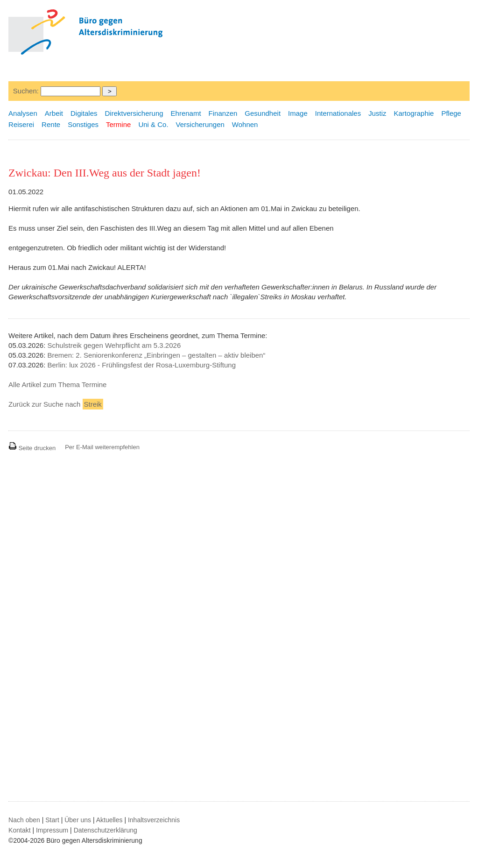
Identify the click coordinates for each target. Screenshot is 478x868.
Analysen (23, 113)
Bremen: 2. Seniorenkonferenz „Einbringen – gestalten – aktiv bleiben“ (157, 355)
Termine (118, 124)
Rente (51, 124)
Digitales (84, 113)
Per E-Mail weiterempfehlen (102, 447)
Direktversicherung (134, 113)
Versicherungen (200, 124)
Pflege (451, 113)
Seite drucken (32, 448)
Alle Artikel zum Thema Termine (57, 385)
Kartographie (414, 113)
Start (52, 820)
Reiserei (21, 124)
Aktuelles (109, 820)
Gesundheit (263, 113)
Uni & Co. (153, 124)
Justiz (377, 113)
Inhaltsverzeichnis (154, 820)
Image (298, 113)
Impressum (52, 830)
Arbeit (54, 113)
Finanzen (223, 113)
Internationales (338, 113)
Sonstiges (83, 124)
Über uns (78, 820)
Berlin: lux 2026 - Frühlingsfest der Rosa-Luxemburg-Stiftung (142, 365)
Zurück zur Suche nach (56, 404)
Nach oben (24, 820)
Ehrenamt (186, 113)
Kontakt (19, 830)
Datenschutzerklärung (105, 830)
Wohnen (245, 124)
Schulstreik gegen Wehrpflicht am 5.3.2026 (114, 345)
